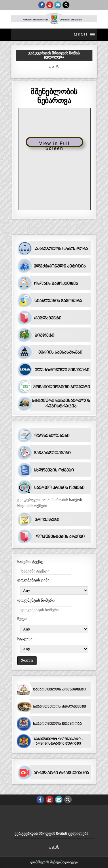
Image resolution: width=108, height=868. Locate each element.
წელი (22, 619)
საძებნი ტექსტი (31, 562)
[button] (80, 35)
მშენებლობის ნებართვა (54, 96)
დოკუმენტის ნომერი (36, 600)
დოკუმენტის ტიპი (33, 580)
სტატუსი (25, 639)
